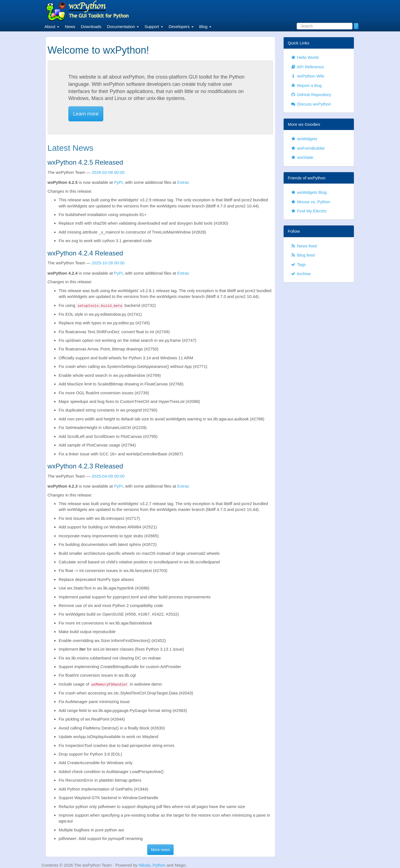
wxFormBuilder (308, 148)
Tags (298, 264)
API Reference (307, 67)
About (52, 27)
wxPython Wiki (307, 76)
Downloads (91, 27)
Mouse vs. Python (310, 202)
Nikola (144, 865)
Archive (301, 274)
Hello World (305, 57)
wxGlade (302, 157)
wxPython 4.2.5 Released (85, 162)
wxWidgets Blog (309, 192)
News (70, 27)
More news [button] (160, 850)
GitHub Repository (311, 95)
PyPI (118, 182)
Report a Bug (306, 85)
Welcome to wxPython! (98, 50)
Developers (181, 27)
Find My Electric (309, 211)
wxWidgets (304, 139)
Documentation (123, 27)
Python (159, 865)
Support (154, 27)
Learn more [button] (86, 114)
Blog (205, 27)
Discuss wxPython (311, 104)
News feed (304, 246)
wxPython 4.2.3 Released (85, 466)
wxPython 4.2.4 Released (85, 253)
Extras (183, 182)
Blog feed (303, 255)
